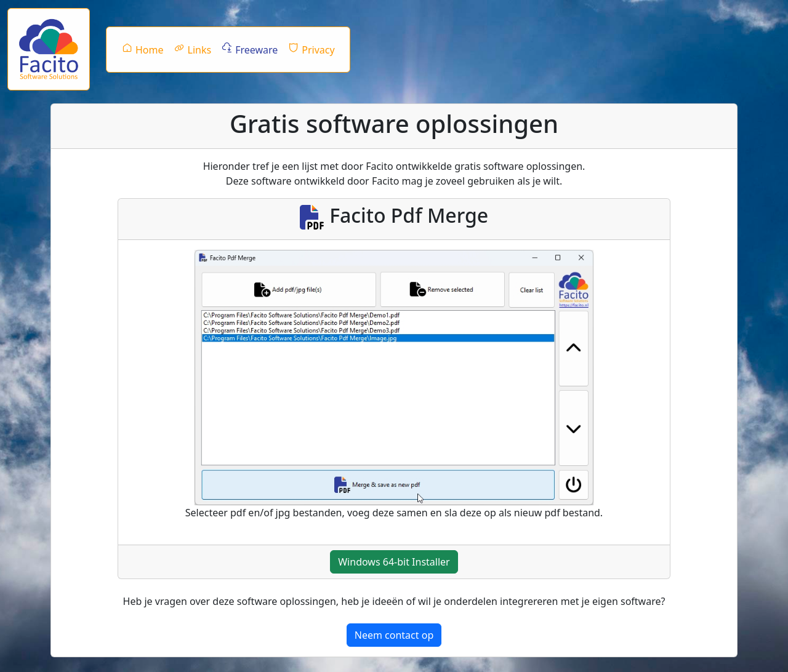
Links (193, 49)
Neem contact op (394, 635)
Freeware (249, 49)
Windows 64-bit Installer (394, 562)
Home (143, 49)
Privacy (311, 49)
